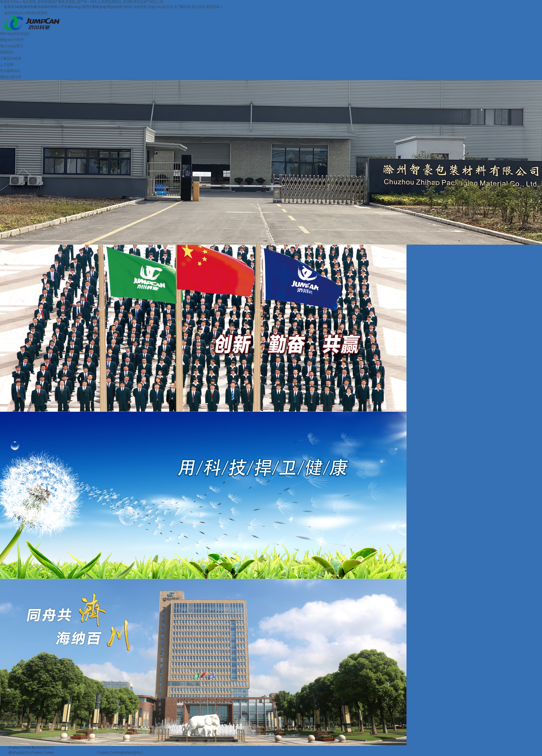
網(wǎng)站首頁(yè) (15, 34)
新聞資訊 (7, 52)
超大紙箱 (198, 7)
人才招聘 (7, 65)
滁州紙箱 (125, 7)
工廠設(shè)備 (11, 58)
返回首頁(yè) (14, 13)
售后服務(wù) (10, 71)
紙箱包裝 (140, 7)
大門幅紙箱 (182, 7)
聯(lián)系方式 (11, 77)
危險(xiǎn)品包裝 (160, 7)
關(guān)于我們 (12, 40)
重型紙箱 (213, 7)
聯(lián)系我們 (37, 13)
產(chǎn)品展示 (11, 46)
